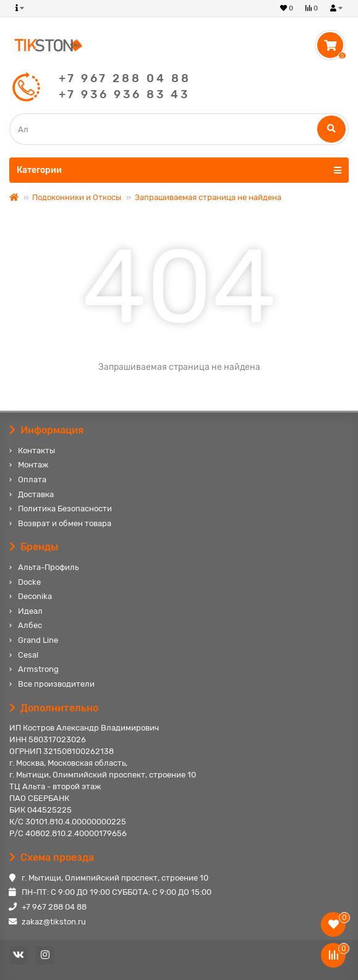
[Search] (179, 129)
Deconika (35, 596)
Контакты (36, 450)
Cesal (28, 655)
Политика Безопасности (65, 509)
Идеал (30, 611)
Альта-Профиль (48, 567)
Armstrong (38, 669)
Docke (29, 582)
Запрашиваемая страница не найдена (208, 197)
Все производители (56, 684)
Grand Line (38, 640)
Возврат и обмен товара (65, 523)
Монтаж (33, 465)
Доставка (36, 494)
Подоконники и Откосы (77, 197)
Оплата (32, 480)
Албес (30, 625)
